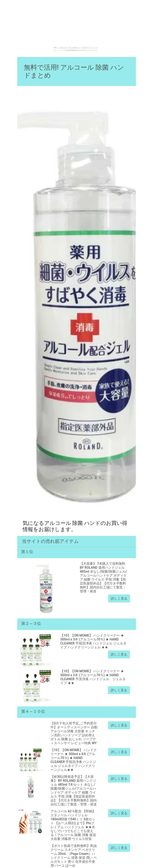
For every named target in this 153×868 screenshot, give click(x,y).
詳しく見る (119, 598)
